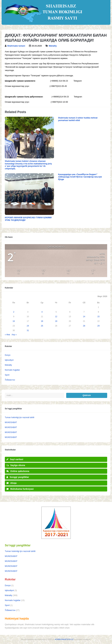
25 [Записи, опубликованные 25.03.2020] (42, 326)
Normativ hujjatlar (12, 370)
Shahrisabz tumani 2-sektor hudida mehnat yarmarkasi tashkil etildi (78, 119)
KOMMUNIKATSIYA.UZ (64, 639)
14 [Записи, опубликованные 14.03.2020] (84, 317)
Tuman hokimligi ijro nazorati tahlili (20, 417)
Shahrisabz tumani (16, 46)
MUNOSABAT (11, 422)
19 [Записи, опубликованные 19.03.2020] (56, 321)
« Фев (7, 335)
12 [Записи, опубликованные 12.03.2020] (56, 317)
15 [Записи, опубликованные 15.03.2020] (98, 317)
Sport (7, 375)
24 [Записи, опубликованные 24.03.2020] (28, 326)
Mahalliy (53, 46)
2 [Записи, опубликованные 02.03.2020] (14, 312)
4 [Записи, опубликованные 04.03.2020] (42, 312)
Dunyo (8, 355)
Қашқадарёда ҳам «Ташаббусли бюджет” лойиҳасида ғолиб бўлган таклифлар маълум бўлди (80, 177)
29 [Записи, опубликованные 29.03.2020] (98, 326)
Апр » (14, 335)
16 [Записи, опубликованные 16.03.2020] (14, 321)
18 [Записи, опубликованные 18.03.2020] (42, 321)
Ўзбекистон (10, 380)
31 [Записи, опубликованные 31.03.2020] (28, 330)
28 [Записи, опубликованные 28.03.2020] (84, 326)
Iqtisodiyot (9, 360)
